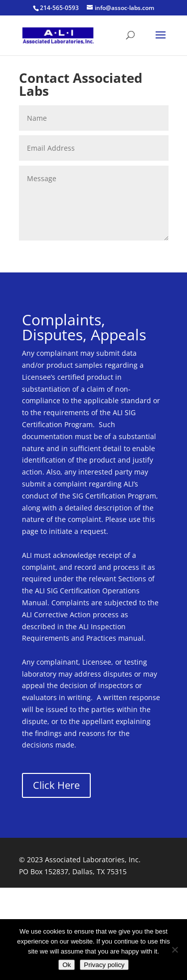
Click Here (56, 785)
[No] (175, 950)
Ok (67, 965)
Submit (141, 255)
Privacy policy (104, 965)
